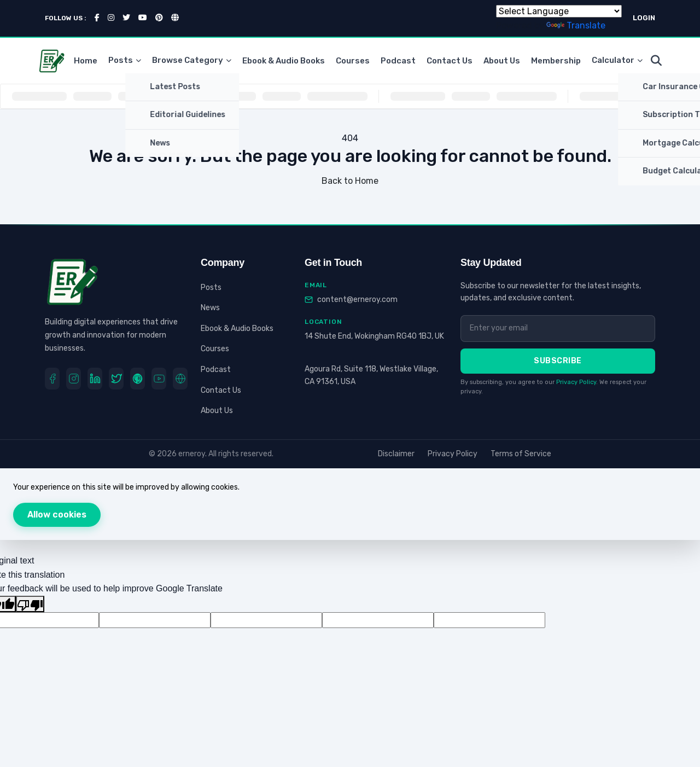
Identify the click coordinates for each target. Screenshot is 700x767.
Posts (125, 61)
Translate (576, 25)
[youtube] (159, 379)
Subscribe (558, 361)
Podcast (398, 61)
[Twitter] (116, 379)
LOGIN (644, 18)
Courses (353, 61)
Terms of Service (521, 454)
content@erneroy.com (357, 300)
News (210, 308)
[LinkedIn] (95, 379)
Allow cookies (57, 515)
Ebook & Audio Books (284, 61)
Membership (556, 61)
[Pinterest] (138, 379)
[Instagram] (74, 379)
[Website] (180, 379)
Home (86, 61)
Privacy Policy (576, 382)
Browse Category (192, 61)
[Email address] (558, 328)
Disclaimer (396, 454)
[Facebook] (52, 379)
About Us (502, 61)
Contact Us (450, 61)
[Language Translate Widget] (559, 11)
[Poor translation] (30, 604)
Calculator (617, 61)
